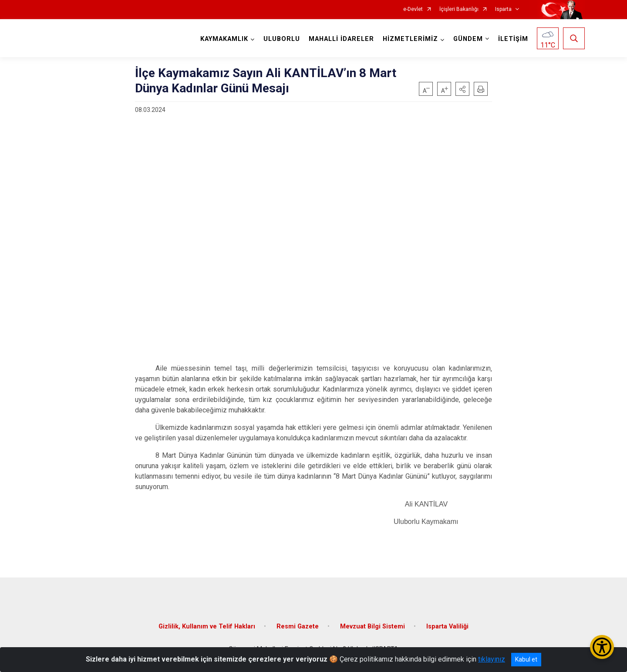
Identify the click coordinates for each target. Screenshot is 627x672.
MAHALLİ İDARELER (341, 39)
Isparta (503, 9)
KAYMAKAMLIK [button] (224, 39)
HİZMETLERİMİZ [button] (410, 39)
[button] (462, 89)
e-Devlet (413, 9)
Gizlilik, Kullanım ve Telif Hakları (207, 626)
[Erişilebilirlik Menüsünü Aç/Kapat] (602, 647)
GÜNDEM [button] (468, 39)
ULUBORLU (282, 39)
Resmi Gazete (298, 626)
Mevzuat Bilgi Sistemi (372, 626)
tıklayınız (492, 659)
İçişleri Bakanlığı (459, 9)
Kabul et (526, 659)
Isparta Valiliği (447, 626)
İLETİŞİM (513, 39)
